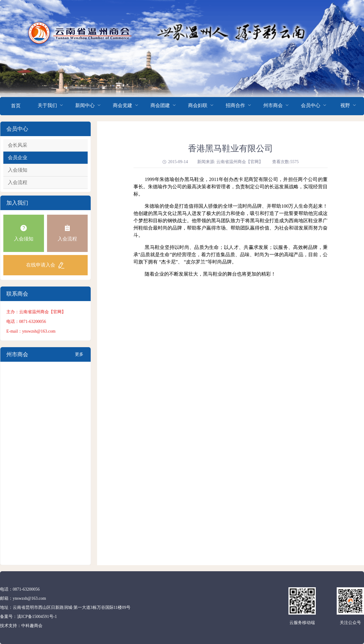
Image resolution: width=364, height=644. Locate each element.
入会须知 (18, 170)
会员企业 (18, 158)
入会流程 (18, 182)
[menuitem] (16, 106)
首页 (16, 106)
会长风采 (18, 145)
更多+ (79, 357)
